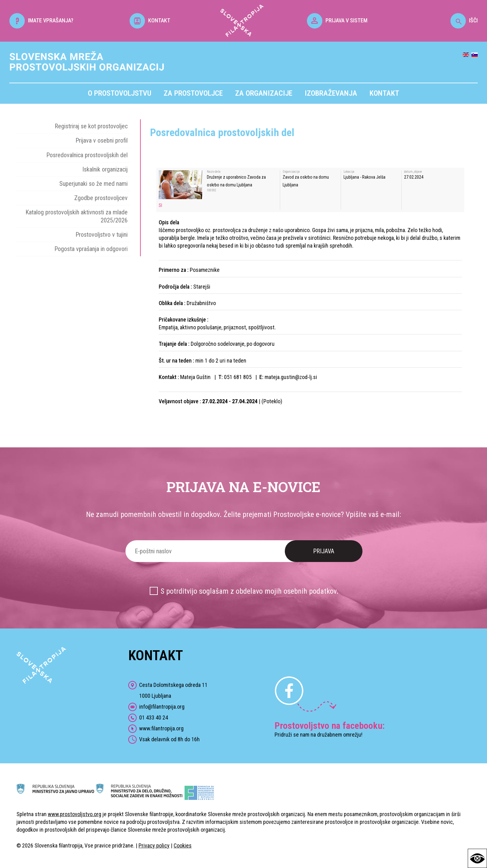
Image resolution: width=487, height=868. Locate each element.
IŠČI (464, 20)
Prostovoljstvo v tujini (102, 235)
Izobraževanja (331, 93)
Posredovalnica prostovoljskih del (87, 155)
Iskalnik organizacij (105, 169)
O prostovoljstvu (120, 93)
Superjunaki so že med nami (93, 184)
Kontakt (384, 93)
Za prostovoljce (193, 93)
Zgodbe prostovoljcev (101, 198)
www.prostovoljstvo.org (75, 814)
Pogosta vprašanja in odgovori (91, 249)
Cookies (183, 845)
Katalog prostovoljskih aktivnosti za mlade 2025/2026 (77, 216)
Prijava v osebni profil (102, 140)
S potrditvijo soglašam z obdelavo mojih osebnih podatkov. (250, 591)
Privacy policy (154, 845)
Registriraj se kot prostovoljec (91, 126)
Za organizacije (264, 93)
